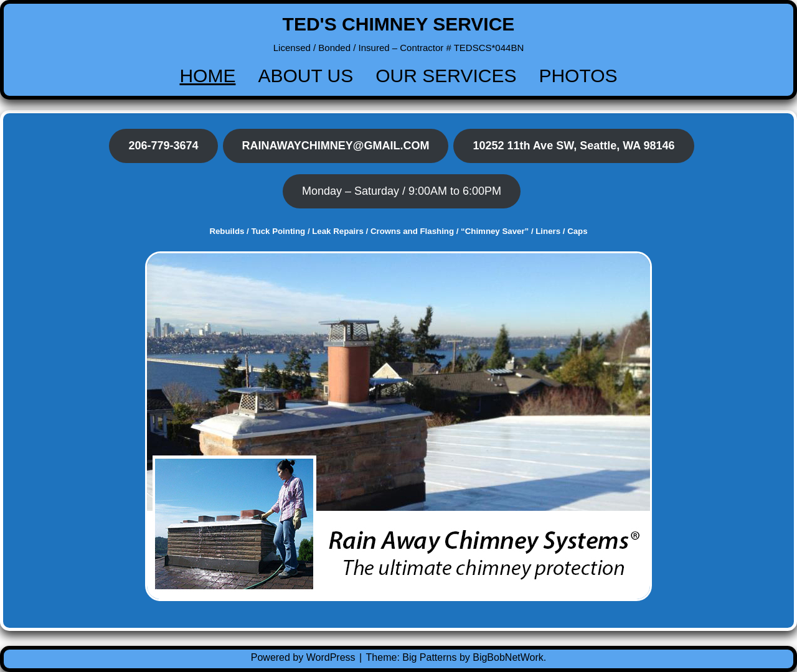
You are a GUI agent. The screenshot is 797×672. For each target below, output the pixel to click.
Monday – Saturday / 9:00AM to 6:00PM (402, 191)
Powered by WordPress (304, 657)
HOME (207, 76)
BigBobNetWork (508, 657)
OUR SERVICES (446, 76)
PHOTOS (578, 76)
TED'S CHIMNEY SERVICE (399, 24)
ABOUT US (305, 76)
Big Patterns (429, 657)
